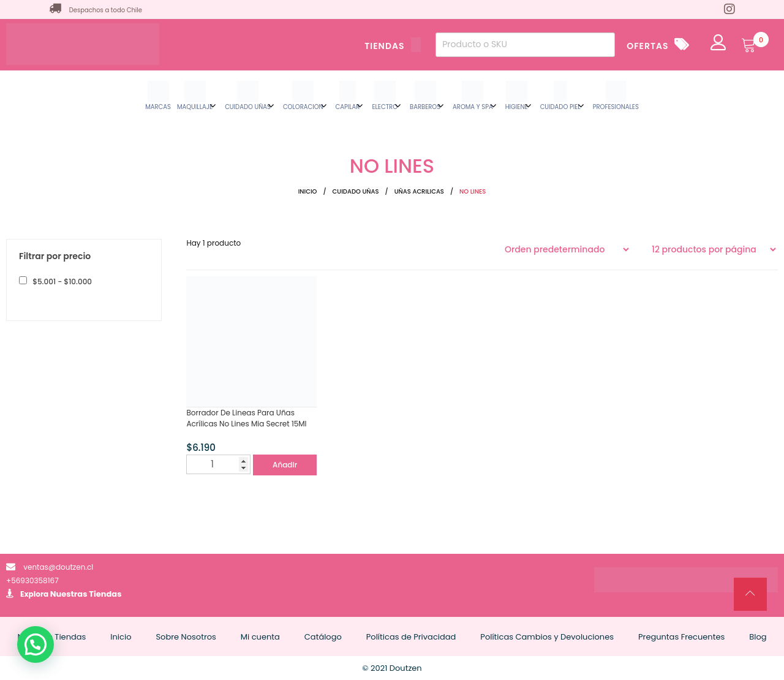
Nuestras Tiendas (86, 594)
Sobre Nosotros (186, 637)
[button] (36, 644)
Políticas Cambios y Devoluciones (547, 637)
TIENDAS (393, 46)
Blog (758, 637)
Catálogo (323, 637)
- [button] (61, 281)
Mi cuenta (260, 637)
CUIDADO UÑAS (356, 191)
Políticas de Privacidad (411, 637)
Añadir (285, 465)
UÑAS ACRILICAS (419, 191)
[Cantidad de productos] (218, 464)
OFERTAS (647, 46)
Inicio (308, 191)
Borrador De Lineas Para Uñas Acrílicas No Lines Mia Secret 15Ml (246, 418)
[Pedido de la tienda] (567, 249)
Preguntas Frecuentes (681, 637)
